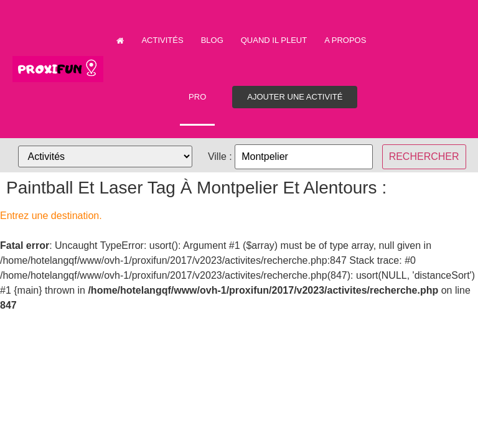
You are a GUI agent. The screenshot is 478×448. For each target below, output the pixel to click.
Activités (162, 40)
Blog (212, 40)
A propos (345, 40)
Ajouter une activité (295, 97)
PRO (197, 97)
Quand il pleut (274, 40)
